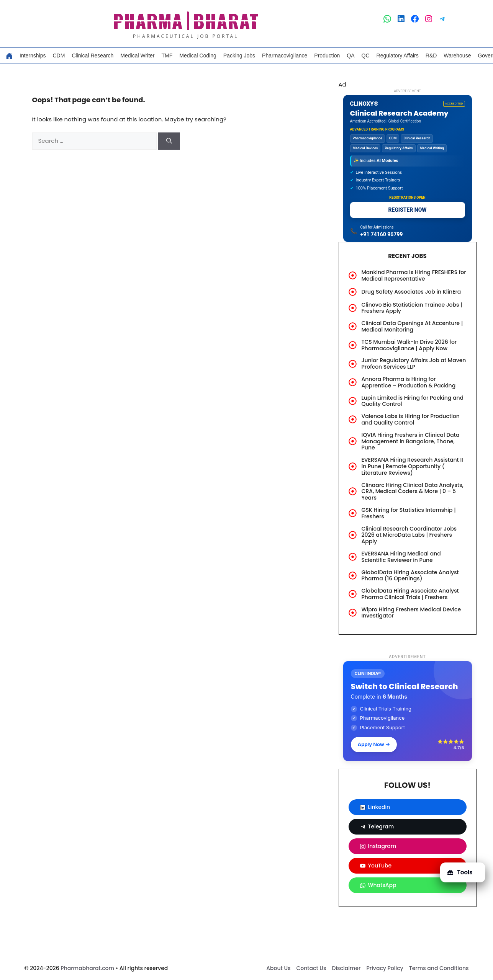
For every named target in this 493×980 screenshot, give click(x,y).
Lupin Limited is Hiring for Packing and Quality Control (413, 401)
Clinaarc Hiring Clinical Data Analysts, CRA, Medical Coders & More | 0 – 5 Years (413, 492)
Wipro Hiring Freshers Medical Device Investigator (411, 613)
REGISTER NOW (407, 210)
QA (351, 56)
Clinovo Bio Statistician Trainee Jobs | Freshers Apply (412, 308)
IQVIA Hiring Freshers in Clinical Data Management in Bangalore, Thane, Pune (411, 441)
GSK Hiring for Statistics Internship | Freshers (409, 513)
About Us (278, 968)
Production (327, 56)
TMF (167, 56)
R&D (431, 56)
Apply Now (374, 744)
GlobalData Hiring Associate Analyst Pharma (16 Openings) (410, 576)
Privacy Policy (385, 968)
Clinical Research (93, 56)
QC (366, 56)
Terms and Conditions (439, 968)
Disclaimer (346, 968)
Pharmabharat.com (87, 968)
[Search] (169, 141)
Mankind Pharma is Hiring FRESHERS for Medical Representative (414, 275)
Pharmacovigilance (285, 56)
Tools (459, 871)
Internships (33, 56)
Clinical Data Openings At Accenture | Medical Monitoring (412, 326)
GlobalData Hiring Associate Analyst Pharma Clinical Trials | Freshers (410, 594)
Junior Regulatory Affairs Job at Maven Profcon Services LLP (414, 363)
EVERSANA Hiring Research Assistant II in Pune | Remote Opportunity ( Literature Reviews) (412, 466)
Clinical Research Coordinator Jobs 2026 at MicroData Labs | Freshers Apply (409, 535)
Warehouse (457, 56)
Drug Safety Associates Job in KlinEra (411, 292)
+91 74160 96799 (382, 234)
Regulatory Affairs (398, 56)
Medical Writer (137, 56)
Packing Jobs (239, 56)
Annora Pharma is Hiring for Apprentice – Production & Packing (409, 382)
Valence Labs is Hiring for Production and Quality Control (411, 419)
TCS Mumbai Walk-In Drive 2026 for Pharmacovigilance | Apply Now (409, 345)
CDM (59, 56)
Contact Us (311, 968)
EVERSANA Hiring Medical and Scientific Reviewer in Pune (401, 557)
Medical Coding (198, 56)
